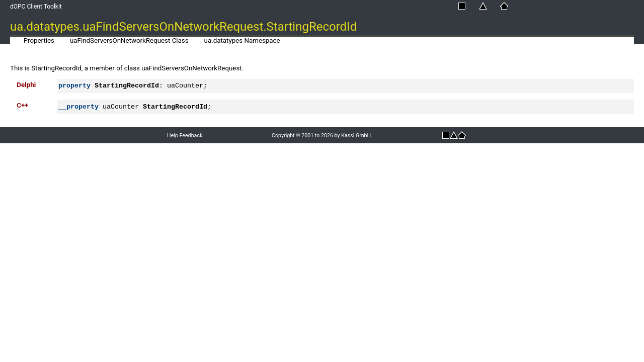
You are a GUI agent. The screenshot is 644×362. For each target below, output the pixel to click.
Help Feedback (185, 135)
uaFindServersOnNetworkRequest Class (129, 40)
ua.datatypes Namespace (242, 40)
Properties (39, 40)
